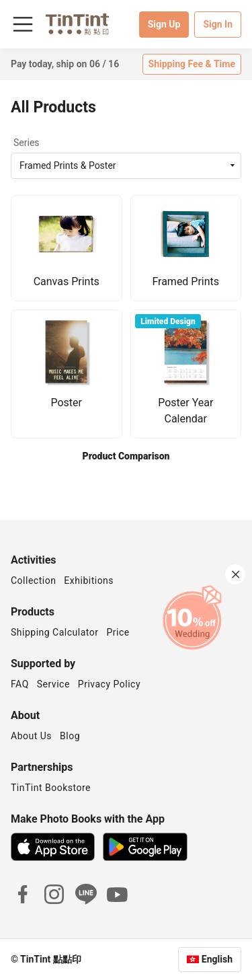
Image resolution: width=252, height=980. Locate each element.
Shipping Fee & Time (192, 64)
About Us (31, 736)
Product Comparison (126, 456)
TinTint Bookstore (51, 788)
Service (53, 684)
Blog (70, 736)
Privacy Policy (109, 684)
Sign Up (164, 24)
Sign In (218, 24)
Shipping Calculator (55, 632)
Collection (33, 580)
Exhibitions (89, 580)
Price (118, 632)
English (217, 959)
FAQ (20, 684)
